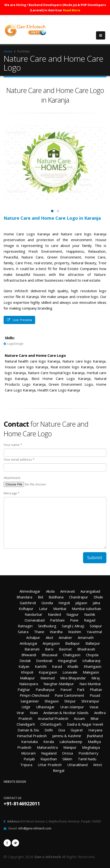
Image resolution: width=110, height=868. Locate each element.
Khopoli (27, 672)
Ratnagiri (25, 626)
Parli (81, 689)
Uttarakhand (77, 765)
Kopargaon (48, 672)
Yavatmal (94, 632)
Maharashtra (47, 747)
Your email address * (19, 459)
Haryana (95, 730)
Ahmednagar (30, 591)
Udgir (26, 707)
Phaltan (96, 689)
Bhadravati (86, 649)
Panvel (66, 689)
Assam (79, 718)
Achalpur (33, 637)
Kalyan (24, 666)
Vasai (94, 707)
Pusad (95, 695)
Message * (12, 493)
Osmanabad (35, 620)
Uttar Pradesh (50, 765)
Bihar (95, 718)
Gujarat (77, 730)
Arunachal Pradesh (53, 718)
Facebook (7, 843)
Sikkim (67, 759)
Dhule (98, 597)
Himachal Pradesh (32, 736)
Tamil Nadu (87, 759)
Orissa (68, 753)
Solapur (96, 626)
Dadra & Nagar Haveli (85, 724)
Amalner (65, 637)
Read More (72, 10)
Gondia (47, 603)
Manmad (48, 678)
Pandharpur (45, 689)
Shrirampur (90, 701)
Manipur (70, 747)
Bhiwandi (29, 655)
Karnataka (29, 742)
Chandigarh (26, 724)
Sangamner (30, 701)
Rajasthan (49, 759)
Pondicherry (88, 753)
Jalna (96, 603)
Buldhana (56, 597)
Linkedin (24, 843)
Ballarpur (93, 643)
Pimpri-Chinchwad (34, 695)
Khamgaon (93, 666)
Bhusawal (49, 655)
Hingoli (64, 603)
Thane (39, 632)
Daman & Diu (28, 730)
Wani (34, 713)
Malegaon (91, 672)
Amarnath (86, 637)
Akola (50, 591)
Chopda (92, 655)
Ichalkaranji (91, 661)
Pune (74, 620)
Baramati (32, 649)
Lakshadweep (71, 742)
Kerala (49, 742)
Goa (62, 730)
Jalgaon (81, 603)
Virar (20, 713)
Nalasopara (29, 684)
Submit (95, 557)
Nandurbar (34, 614)
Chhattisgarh (51, 724)
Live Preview (19, 320)
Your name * (13, 445)
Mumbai (60, 609)
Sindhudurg (47, 626)
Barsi (49, 649)
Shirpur (70, 701)
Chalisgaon (72, 655)
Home (8, 51)
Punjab (29, 759)
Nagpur (73, 614)
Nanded (54, 614)
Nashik (90, 614)
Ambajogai (28, 643)
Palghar (24, 689)
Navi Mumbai (90, 684)
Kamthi (41, 666)
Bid (40, 597)
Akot (49, 637)
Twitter (15, 843)
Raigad (90, 620)
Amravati (68, 591)
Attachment (12, 478)
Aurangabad (90, 591)
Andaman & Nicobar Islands (66, 713)
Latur (43, 609)
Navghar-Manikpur (59, 684)
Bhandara (24, 597)
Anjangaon (51, 643)
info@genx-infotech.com (35, 828)
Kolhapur (26, 609)
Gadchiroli (28, 603)
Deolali (25, 661)
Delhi (49, 730)
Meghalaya (91, 747)
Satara (23, 632)
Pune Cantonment (69, 695)
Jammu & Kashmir (67, 736)
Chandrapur (79, 597)
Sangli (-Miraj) (73, 626)
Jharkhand (95, 736)
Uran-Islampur (72, 707)
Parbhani (57, 620)
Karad (57, 666)
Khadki (73, 666)
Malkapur (27, 678)
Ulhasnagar (45, 707)
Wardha (56, 632)
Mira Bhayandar (73, 678)
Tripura (26, 765)
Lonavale (70, 672)
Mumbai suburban (86, 609)
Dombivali (44, 661)
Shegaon (52, 701)
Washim (75, 632)
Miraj (96, 678)
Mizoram (28, 753)
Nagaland (49, 753)
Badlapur (73, 643)
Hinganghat (67, 661)
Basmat (65, 649)
